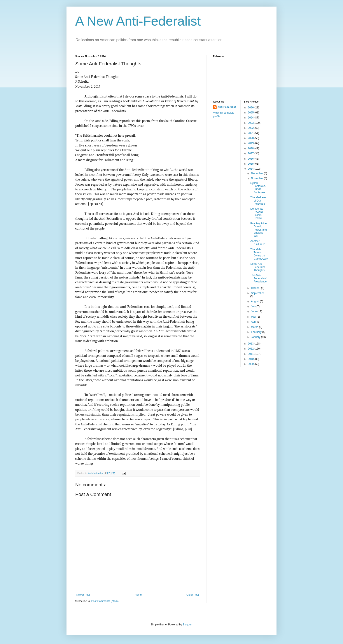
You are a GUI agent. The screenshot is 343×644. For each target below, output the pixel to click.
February (256, 332)
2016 (251, 159)
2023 (251, 123)
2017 (251, 153)
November (257, 178)
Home (138, 595)
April (254, 322)
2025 (251, 113)
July (254, 306)
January (256, 337)
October (256, 288)
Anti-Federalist (227, 107)
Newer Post (83, 595)
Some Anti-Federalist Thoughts (258, 267)
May (254, 317)
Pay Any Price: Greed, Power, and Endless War (259, 230)
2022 (251, 128)
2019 (251, 143)
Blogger (187, 625)
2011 (251, 354)
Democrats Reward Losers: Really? (257, 213)
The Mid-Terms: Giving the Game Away (259, 254)
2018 (251, 148)
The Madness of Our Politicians (258, 201)
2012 (251, 349)
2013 (251, 344)
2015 (251, 164)
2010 (251, 359)
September (257, 293)
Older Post (193, 595)
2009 (251, 364)
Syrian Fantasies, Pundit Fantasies (258, 188)
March (255, 327)
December (257, 173)
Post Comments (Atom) (105, 601)
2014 (251, 169)
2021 (251, 133)
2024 (251, 118)
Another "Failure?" (258, 243)
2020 (251, 138)
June (254, 312)
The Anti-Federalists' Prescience (259, 278)
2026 (251, 108)
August (255, 301)
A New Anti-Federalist (138, 21)
